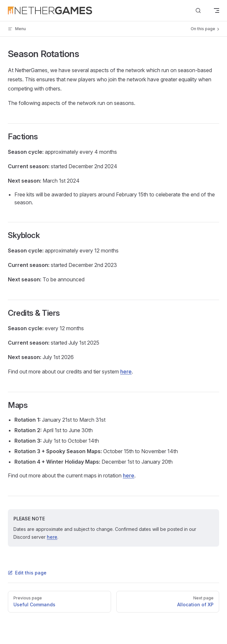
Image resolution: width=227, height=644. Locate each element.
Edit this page (27, 573)
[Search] (198, 11)
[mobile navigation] (217, 10)
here (126, 372)
